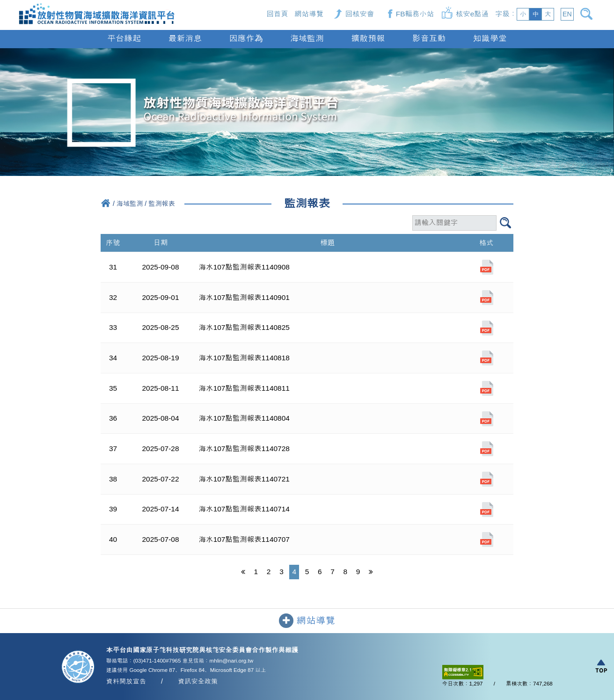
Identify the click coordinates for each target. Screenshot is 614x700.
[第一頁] (243, 572)
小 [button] (523, 14)
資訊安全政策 (198, 681)
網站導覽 (309, 14)
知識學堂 (490, 38)
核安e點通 (472, 14)
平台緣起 (124, 38)
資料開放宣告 (126, 681)
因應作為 (246, 38)
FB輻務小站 (415, 14)
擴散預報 (368, 38)
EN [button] (567, 14)
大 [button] (548, 14)
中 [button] (535, 14)
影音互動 (429, 38)
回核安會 (360, 14)
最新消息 (185, 38)
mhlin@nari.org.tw (231, 661)
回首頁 (277, 14)
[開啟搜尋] (588, 14)
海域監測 (307, 38)
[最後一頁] (371, 572)
